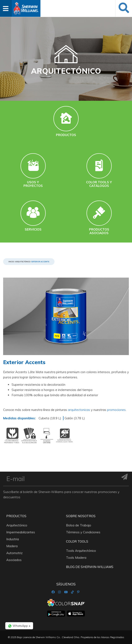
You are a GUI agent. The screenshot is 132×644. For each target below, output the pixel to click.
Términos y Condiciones (83, 532)
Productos (16, 516)
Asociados (14, 560)
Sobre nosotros (81, 516)
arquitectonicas (79, 410)
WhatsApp (19, 626)
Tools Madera (76, 558)
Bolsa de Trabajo (79, 525)
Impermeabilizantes (21, 532)
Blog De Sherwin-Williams (90, 567)
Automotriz (14, 553)
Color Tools (77, 541)
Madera (12, 546)
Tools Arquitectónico (81, 551)
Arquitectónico (23, 262)
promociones (116, 410)
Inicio (11, 262)
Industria (13, 539)
